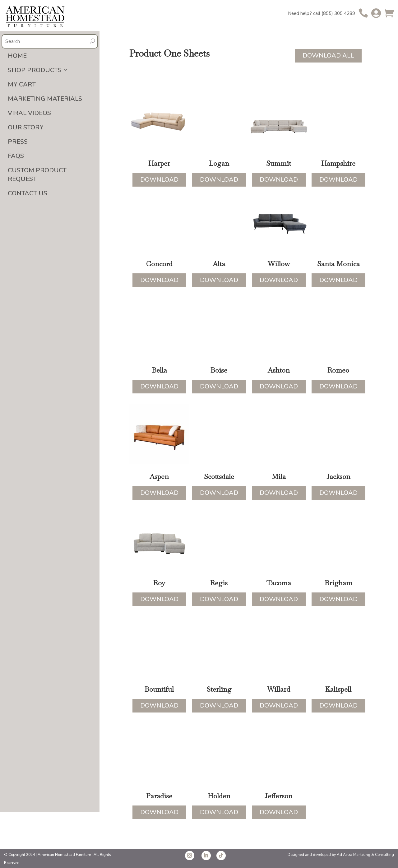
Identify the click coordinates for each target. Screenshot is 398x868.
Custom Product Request (37, 175)
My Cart (22, 84)
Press (18, 142)
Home (17, 56)
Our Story (26, 127)
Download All (328, 56)
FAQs (16, 156)
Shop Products (35, 70)
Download (159, 180)
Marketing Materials (45, 99)
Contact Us (28, 193)
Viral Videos (29, 113)
